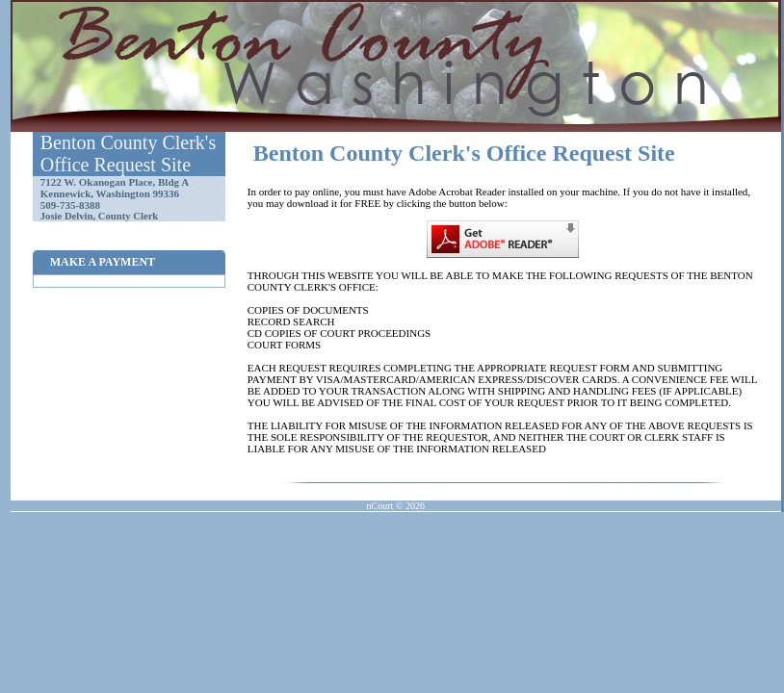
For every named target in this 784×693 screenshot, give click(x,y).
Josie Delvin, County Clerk (100, 216)
